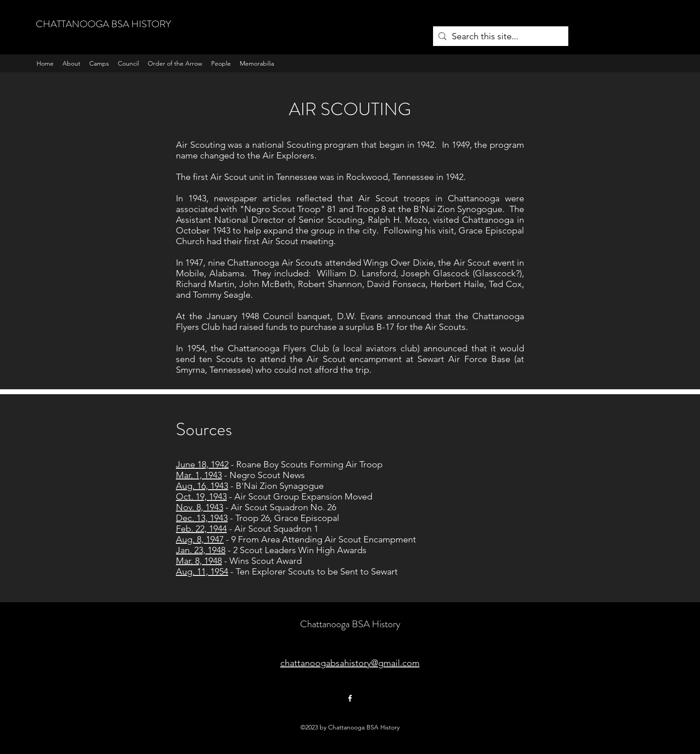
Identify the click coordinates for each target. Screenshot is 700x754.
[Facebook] (350, 698)
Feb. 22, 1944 (201, 529)
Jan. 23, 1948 (201, 550)
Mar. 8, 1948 (199, 561)
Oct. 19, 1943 (201, 496)
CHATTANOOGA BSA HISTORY (103, 24)
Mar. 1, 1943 (199, 475)
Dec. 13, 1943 (202, 518)
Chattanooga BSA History (350, 624)
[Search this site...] (501, 36)
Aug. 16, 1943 (202, 486)
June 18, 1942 (202, 464)
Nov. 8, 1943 (200, 507)
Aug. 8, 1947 (200, 539)
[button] (99, 63)
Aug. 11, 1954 (202, 571)
